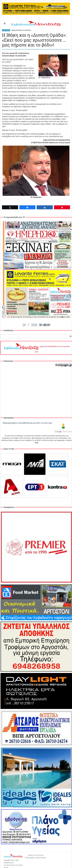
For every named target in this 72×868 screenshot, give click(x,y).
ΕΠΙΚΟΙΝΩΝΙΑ (30, 858)
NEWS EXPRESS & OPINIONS (21, 30)
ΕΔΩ (36, 443)
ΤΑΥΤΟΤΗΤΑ (39, 855)
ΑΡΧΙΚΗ (30, 855)
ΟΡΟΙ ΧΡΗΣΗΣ (41, 858)
